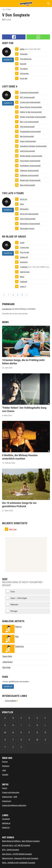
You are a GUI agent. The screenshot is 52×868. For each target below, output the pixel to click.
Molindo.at (6, 823)
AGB (15, 797)
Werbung (6, 766)
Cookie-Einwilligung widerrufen (14, 805)
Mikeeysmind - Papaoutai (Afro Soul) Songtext (20, 858)
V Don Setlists (10, 701)
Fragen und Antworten (11, 792)
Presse (5, 762)
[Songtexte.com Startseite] (26, 3)
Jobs (4, 770)
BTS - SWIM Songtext (11, 850)
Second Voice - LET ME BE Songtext (16, 845)
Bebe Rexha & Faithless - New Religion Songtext (21, 841)
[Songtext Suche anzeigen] (48, 3)
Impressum (7, 801)
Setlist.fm (6, 828)
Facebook (6, 819)
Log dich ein (7, 309)
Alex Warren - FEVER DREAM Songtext (17, 854)
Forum (5, 788)
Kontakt (5, 775)
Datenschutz (7, 797)
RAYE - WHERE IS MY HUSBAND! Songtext (19, 863)
